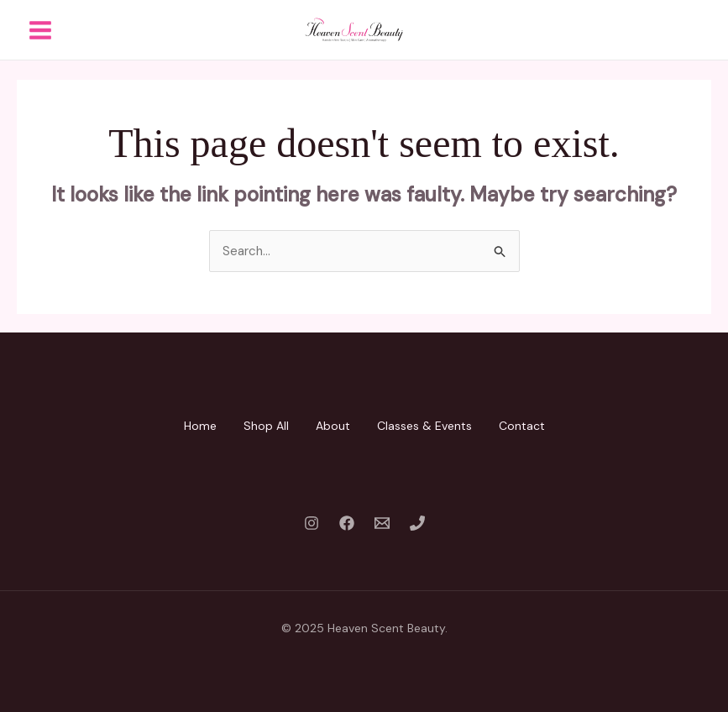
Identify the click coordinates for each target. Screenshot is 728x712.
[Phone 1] (417, 523)
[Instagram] (312, 523)
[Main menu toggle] (40, 30)
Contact (522, 426)
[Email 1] (382, 523)
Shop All (266, 426)
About (333, 426)
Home (200, 426)
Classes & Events (424, 426)
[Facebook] (347, 523)
